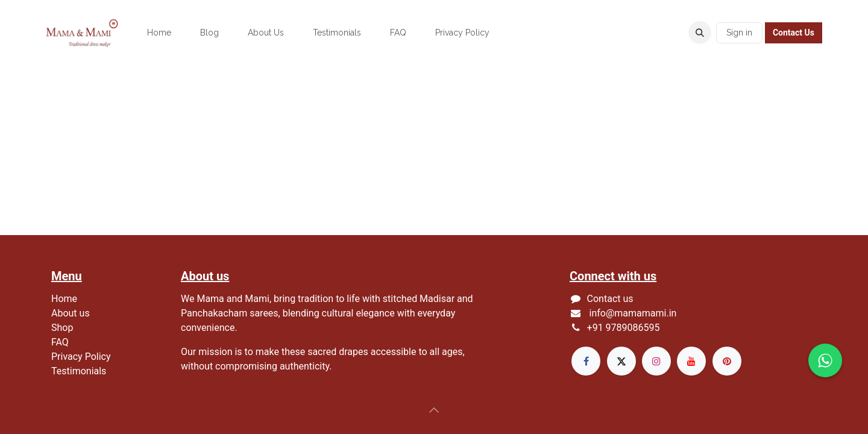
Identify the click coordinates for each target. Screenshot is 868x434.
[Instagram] (656, 361)
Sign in (739, 33)
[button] (700, 33)
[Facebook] (586, 361)
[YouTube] (691, 361)
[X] (621, 361)
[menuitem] (159, 33)
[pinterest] (727, 361)
